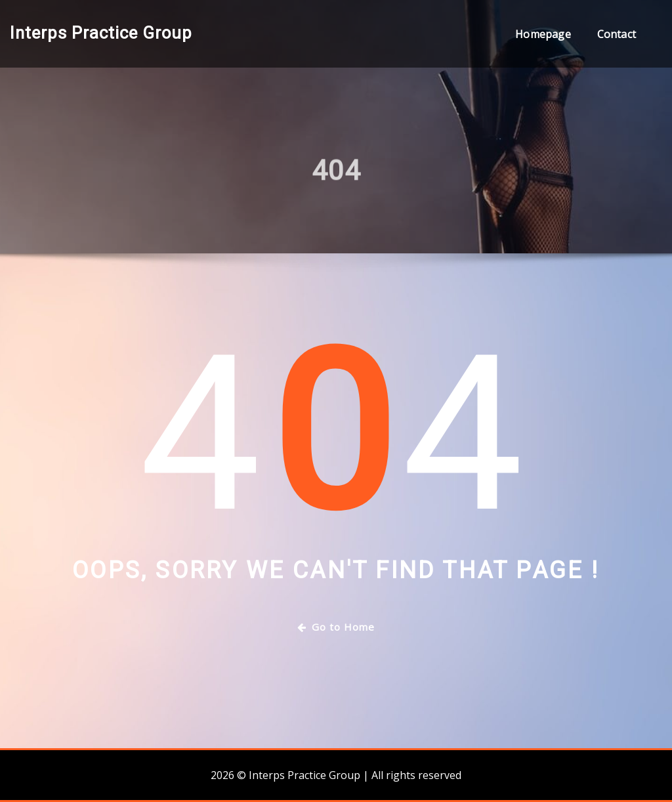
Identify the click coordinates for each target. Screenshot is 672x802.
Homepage (543, 34)
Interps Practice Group (101, 33)
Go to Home (336, 627)
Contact (617, 34)
